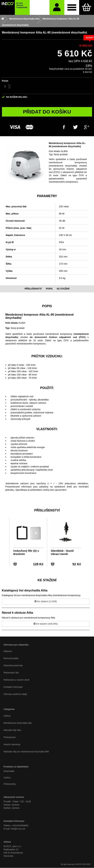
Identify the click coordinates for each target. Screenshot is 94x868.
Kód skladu (55, 151)
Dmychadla (9, 771)
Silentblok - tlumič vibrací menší (62, 552)
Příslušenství (10, 737)
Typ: (51, 154)
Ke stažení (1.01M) (46, 601)
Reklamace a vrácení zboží (17, 680)
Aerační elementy (12, 744)
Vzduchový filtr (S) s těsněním (26, 552)
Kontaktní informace (13, 687)
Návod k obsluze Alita (17, 613)
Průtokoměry (10, 784)
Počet (5, 81)
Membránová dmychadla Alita (18, 723)
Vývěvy (7, 716)
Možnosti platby (11, 658)
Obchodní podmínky (13, 666)
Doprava (8, 651)
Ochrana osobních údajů (15, 694)
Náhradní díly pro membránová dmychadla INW (26, 752)
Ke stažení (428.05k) (46, 624)
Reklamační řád (11, 673)
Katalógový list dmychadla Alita (25, 590)
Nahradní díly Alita (12, 730)
